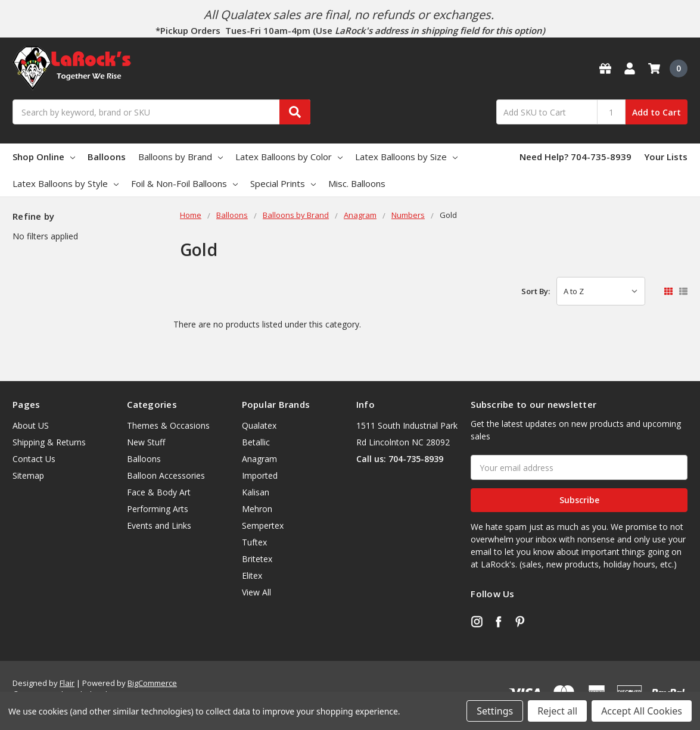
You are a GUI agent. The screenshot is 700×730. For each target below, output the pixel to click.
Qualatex (259, 425)
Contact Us (34, 459)
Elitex (252, 575)
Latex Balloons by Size (406, 157)
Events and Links (159, 525)
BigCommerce (152, 683)
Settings (495, 711)
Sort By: (536, 291)
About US (31, 425)
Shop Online (44, 157)
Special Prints (283, 183)
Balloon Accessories (166, 475)
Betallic (256, 442)
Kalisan (256, 492)
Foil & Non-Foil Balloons (184, 183)
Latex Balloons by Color (289, 157)
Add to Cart (657, 112)
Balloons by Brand (181, 157)
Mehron (257, 509)
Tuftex (254, 542)
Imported (260, 475)
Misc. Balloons (357, 183)
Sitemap (28, 475)
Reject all (557, 711)
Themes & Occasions (168, 425)
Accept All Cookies (642, 711)
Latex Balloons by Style (66, 183)
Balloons (107, 157)
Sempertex (263, 525)
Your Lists (666, 157)
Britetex (257, 559)
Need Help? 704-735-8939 (575, 157)
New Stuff (146, 442)
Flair (67, 683)
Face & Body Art (159, 492)
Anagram (259, 459)
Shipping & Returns (49, 442)
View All (256, 592)
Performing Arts (158, 509)
